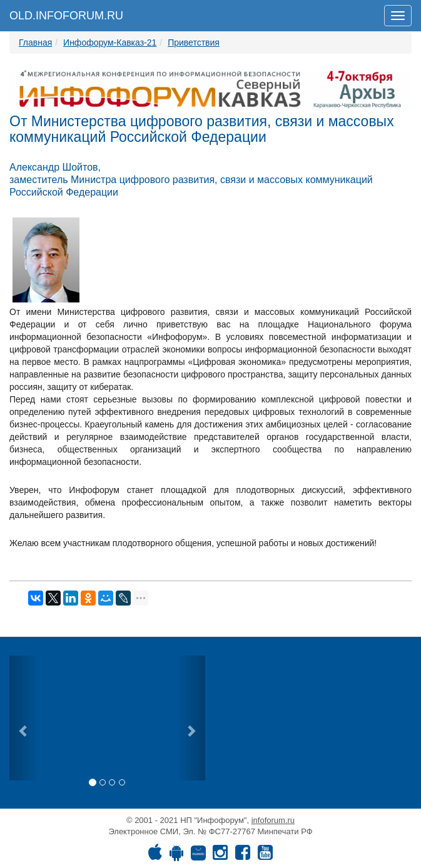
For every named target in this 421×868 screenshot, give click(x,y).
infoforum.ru (273, 820)
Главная (35, 42)
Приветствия (194, 42)
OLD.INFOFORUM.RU (66, 16)
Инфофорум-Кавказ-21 (110, 42)
